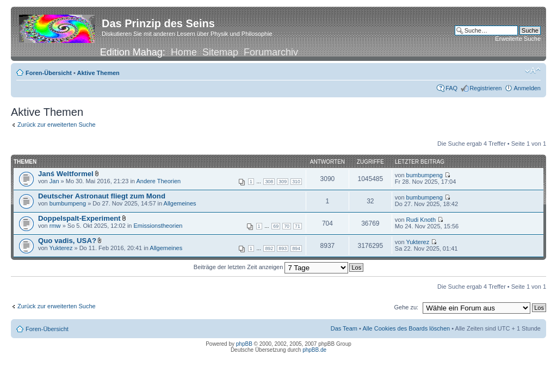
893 (283, 248)
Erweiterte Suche (518, 39)
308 (269, 182)
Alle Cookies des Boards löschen (406, 328)
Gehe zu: (406, 307)
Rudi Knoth (421, 220)
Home (184, 52)
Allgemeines (180, 203)
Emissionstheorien (158, 226)
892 (269, 248)
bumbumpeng (425, 175)
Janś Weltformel (66, 174)
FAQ (451, 88)
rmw (55, 226)
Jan (54, 181)
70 (287, 226)
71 (298, 226)
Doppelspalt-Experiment (79, 218)
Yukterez (61, 248)
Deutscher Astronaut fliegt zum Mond (102, 196)
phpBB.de (314, 350)
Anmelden (527, 88)
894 (296, 248)
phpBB (244, 344)
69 (276, 226)
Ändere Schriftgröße (533, 71)
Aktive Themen (98, 73)
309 (283, 182)
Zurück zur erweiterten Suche (57, 125)
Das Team (344, 328)
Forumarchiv (271, 52)
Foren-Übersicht (49, 73)
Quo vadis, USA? (67, 241)
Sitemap (220, 52)
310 (296, 182)
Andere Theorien (158, 181)
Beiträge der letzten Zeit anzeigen (271, 267)
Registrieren (485, 88)
